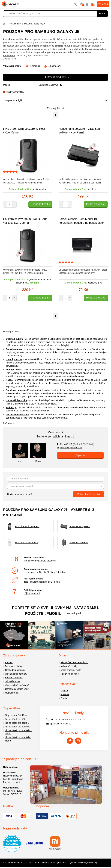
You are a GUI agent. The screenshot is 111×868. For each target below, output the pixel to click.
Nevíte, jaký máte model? (20, 494)
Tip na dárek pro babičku (17, 723)
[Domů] (4, 24)
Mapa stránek (12, 693)
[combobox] (55, 101)
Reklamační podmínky (16, 674)
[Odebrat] (51, 85)
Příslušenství (15, 24)
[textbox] (55, 479)
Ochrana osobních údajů (17, 689)
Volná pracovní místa (71, 670)
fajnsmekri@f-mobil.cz (69, 448)
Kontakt (9, 662)
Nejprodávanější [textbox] (13, 100)
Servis (64, 698)
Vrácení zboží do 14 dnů (17, 685)
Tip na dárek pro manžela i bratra (18, 739)
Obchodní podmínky (15, 670)
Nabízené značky (69, 666)
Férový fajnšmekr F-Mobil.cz (75, 662)
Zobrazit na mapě (12, 782)
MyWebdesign (91, 863)
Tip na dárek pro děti (15, 719)
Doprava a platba (13, 666)
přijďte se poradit (32, 593)
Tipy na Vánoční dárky (16, 715)
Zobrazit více (9, 59)
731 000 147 (76, 444)
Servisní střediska (14, 678)
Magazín (65, 691)
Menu (103, 4)
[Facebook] (70, 741)
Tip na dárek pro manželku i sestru (19, 732)
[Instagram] (78, 741)
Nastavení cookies (70, 674)
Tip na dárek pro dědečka (18, 727)
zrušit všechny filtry (14, 92)
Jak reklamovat (12, 681)
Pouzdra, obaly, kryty (34, 24)
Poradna (65, 694)
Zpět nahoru (9, 423)
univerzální (9, 56)
